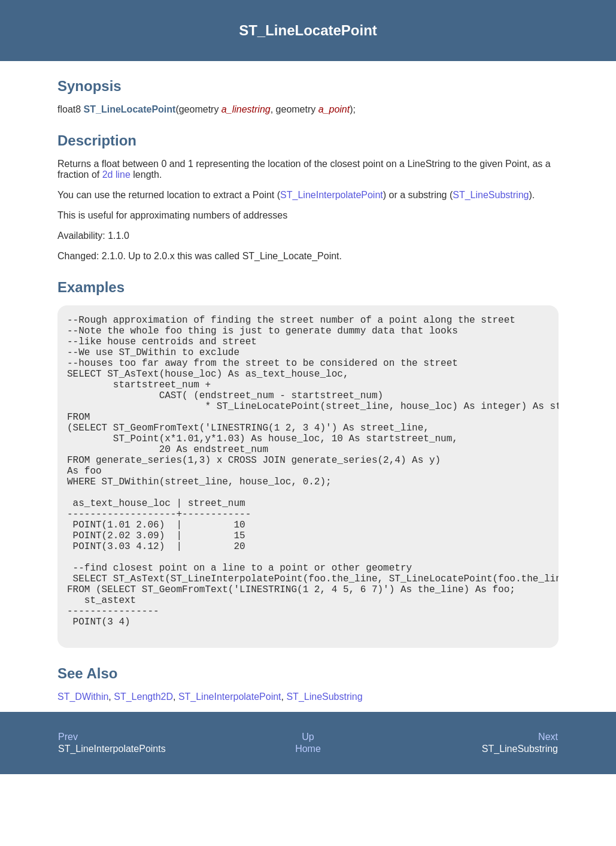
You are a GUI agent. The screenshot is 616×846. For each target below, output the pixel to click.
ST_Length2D (143, 768)
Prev (68, 809)
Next (548, 809)
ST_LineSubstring (491, 195)
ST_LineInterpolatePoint (332, 195)
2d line (116, 175)
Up (308, 809)
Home (308, 821)
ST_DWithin (83, 768)
